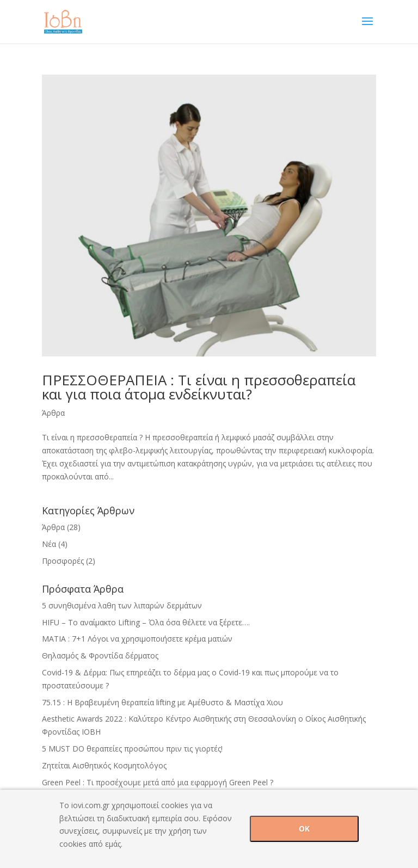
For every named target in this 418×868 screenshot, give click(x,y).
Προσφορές (63, 561)
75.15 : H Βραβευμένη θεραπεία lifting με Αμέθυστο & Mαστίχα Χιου (162, 702)
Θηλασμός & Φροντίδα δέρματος (100, 655)
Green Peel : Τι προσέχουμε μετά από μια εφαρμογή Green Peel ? (158, 782)
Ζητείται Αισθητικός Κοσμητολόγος (104, 765)
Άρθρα (53, 413)
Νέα (49, 544)
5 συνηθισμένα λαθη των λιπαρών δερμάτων (122, 605)
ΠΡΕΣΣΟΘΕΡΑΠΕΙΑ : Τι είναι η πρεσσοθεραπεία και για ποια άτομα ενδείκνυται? (199, 387)
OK (304, 829)
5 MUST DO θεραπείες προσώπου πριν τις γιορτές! (132, 749)
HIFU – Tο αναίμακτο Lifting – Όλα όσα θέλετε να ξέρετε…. (146, 622)
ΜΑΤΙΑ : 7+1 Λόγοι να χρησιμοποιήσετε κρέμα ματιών (137, 639)
